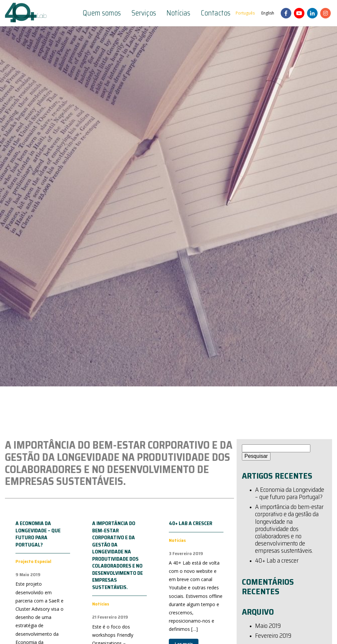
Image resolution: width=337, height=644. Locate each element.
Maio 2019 (268, 626)
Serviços (144, 13)
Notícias (178, 13)
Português (245, 13)
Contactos (216, 13)
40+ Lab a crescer (191, 523)
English (268, 13)
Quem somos (102, 13)
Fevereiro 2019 (273, 636)
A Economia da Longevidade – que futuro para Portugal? (38, 534)
